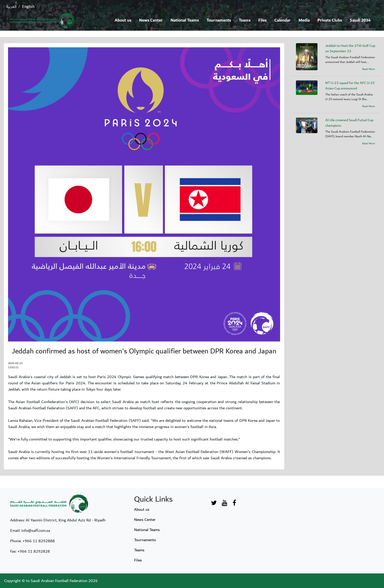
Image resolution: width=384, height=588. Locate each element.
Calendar (283, 20)
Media (304, 20)
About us (123, 20)
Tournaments (219, 20)
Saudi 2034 (360, 20)
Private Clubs (330, 20)
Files (262, 20)
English (28, 7)
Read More (369, 69)
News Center (151, 20)
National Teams (185, 20)
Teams (245, 20)
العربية (11, 7)
